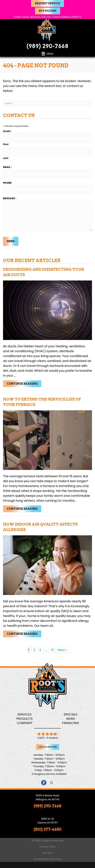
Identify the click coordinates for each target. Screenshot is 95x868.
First (6, 144)
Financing (70, 723)
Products (25, 719)
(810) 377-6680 (47, 829)
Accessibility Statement (48, 859)
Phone (7, 183)
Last (6, 158)
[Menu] (47, 54)
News (71, 719)
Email (8, 167)
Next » (62, 650)
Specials (71, 714)
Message (10, 198)
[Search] (47, 103)
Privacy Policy (47, 847)
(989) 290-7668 (47, 46)
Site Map (47, 853)
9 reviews (52, 738)
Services (25, 714)
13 (52, 650)
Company (25, 723)
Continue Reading (24, 384)
